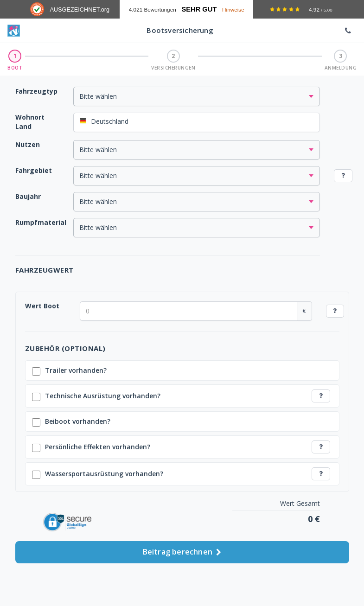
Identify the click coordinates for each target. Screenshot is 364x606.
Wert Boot (42, 306)
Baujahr (28, 196)
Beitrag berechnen (182, 549)
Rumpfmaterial (41, 222)
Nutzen (28, 144)
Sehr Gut (199, 9)
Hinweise (233, 10)
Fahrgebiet (34, 170)
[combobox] (197, 122)
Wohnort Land (30, 122)
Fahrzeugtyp (36, 91)
